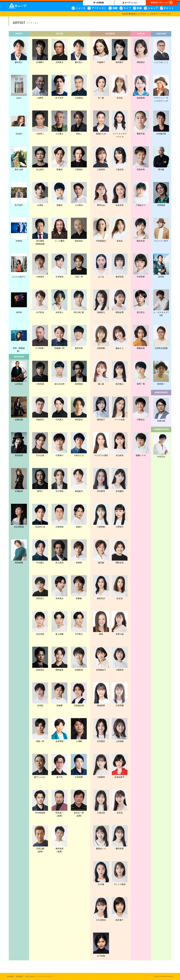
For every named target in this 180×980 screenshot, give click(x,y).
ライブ (127, 8)
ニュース (80, 8)
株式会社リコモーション (160, 3)
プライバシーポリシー (46, 976)
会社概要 (10, 976)
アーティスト (99, 8)
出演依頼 (100, 3)
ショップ (153, 8)
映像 (139, 8)
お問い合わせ (30, 976)
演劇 (115, 8)
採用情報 (19, 976)
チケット (169, 8)
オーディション (131, 3)
